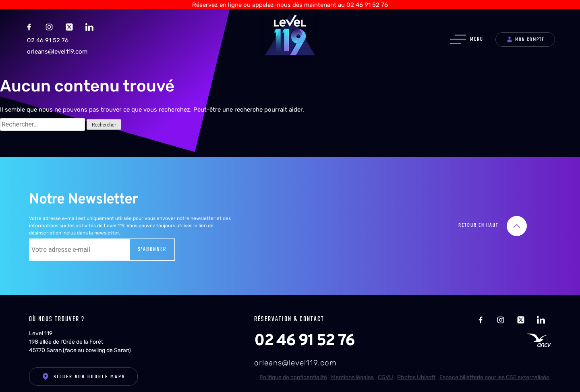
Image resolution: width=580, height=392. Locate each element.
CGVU (385, 374)
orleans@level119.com (57, 48)
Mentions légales (352, 374)
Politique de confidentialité (293, 374)
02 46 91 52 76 (48, 37)
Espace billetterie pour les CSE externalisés (494, 374)
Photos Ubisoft (416, 374)
